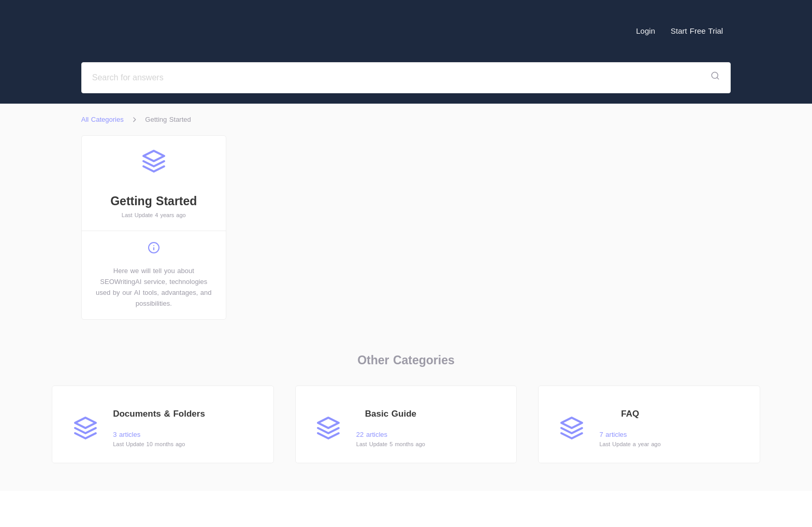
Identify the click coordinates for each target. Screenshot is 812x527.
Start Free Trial (697, 31)
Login (646, 31)
